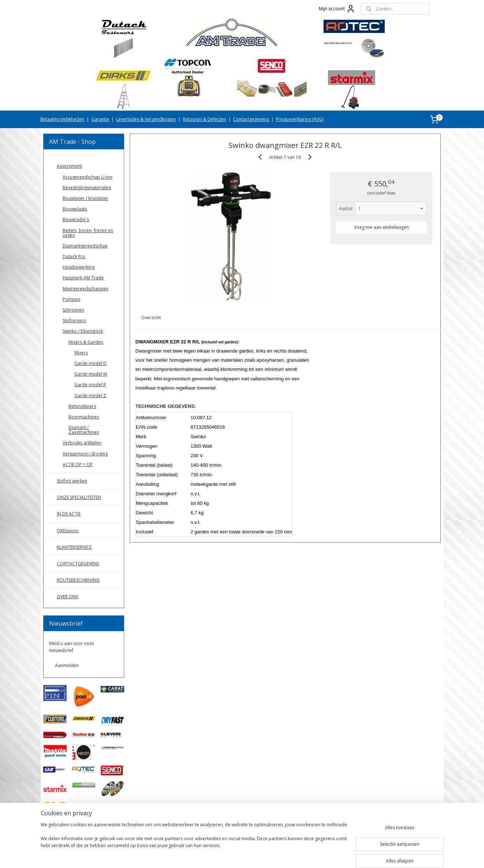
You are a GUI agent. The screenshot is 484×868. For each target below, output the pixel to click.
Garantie (100, 119)
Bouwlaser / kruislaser (86, 198)
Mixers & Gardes (86, 342)
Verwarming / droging (85, 454)
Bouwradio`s (76, 219)
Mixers (81, 353)
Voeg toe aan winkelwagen (381, 227)
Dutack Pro (74, 256)
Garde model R (90, 385)
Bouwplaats (75, 209)
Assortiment (69, 166)
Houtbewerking (79, 267)
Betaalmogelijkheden (62, 119)
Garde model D (90, 363)
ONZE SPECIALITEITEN (79, 497)
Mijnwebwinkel (324, 855)
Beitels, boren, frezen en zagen (88, 233)
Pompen (71, 299)
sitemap (217, 855)
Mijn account (337, 9)
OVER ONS (67, 597)
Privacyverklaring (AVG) (300, 119)
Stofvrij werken (72, 481)
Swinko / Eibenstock (83, 331)
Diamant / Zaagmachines (84, 430)
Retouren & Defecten (204, 119)
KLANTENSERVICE (74, 547)
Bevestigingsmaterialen (87, 188)
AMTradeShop (64, 832)
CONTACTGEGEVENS (78, 564)
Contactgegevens (251, 119)
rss (232, 855)
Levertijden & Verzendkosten (146, 119)
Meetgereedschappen (86, 289)
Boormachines (84, 417)
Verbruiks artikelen (82, 443)
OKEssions (68, 531)
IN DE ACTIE (69, 514)
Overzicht (151, 318)
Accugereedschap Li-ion (88, 177)
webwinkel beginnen (261, 855)
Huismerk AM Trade (83, 278)
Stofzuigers (74, 321)
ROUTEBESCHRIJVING (78, 580)
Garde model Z (90, 396)
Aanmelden (67, 665)
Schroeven (73, 310)
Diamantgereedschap (85, 246)
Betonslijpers (82, 406)
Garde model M (91, 374)
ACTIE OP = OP (78, 464)
